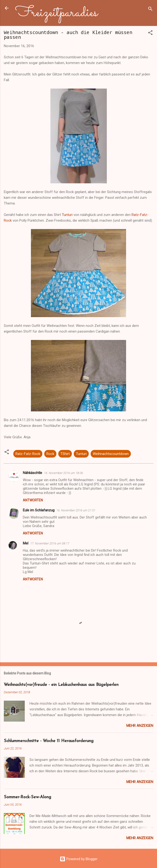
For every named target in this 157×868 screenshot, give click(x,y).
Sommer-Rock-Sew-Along (27, 797)
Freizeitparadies (56, 13)
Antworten (33, 500)
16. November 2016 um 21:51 (76, 510)
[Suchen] (150, 10)
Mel (26, 543)
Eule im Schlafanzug (39, 510)
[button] (150, 33)
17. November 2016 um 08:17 (50, 543)
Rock (50, 454)
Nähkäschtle (32, 473)
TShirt (65, 454)
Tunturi (67, 215)
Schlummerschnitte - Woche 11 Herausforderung (49, 741)
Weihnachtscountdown (111, 454)
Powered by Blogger (79, 859)
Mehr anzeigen (140, 726)
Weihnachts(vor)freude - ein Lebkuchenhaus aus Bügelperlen (61, 685)
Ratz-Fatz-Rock (28, 454)
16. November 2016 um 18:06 (64, 473)
